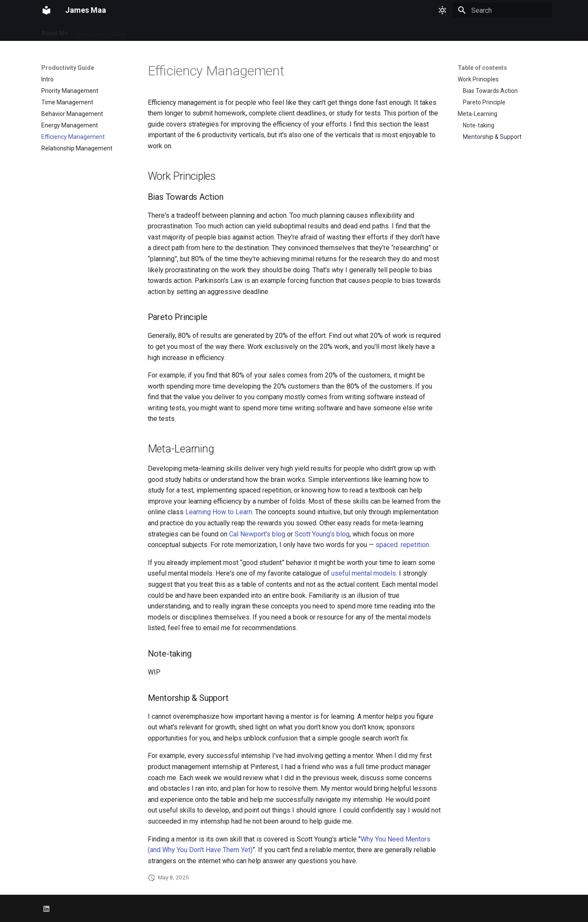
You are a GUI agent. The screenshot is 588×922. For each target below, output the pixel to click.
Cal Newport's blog (257, 534)
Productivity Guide (102, 31)
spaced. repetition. (403, 545)
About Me (54, 31)
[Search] (502, 10)
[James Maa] (46, 10)
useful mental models (364, 573)
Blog (143, 31)
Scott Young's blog (322, 534)
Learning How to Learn (219, 512)
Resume (170, 31)
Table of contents (482, 68)
